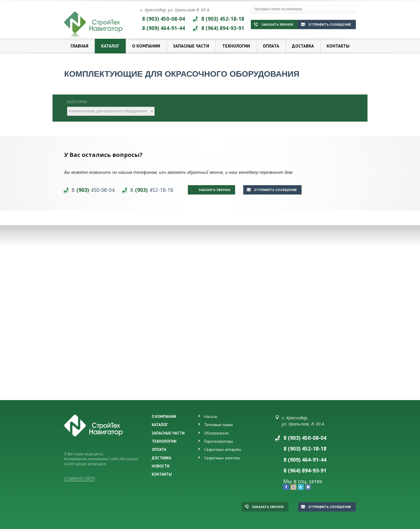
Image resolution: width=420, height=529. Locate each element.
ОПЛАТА (159, 449)
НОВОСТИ (161, 466)
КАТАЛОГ (160, 425)
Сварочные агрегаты (222, 458)
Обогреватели (216, 433)
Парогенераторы (219, 441)
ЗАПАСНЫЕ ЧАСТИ (168, 433)
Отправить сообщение (326, 24)
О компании (146, 46)
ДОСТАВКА (161, 458)
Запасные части (191, 46)
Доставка (303, 46)
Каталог (110, 46)
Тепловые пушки (218, 425)
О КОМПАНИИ (164, 416)
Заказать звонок (274, 24)
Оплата (271, 46)
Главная (79, 46)
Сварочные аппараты (223, 449)
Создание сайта (79, 478)
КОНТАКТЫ (162, 474)
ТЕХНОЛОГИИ (164, 441)
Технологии (236, 46)
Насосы (211, 416)
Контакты (338, 46)
